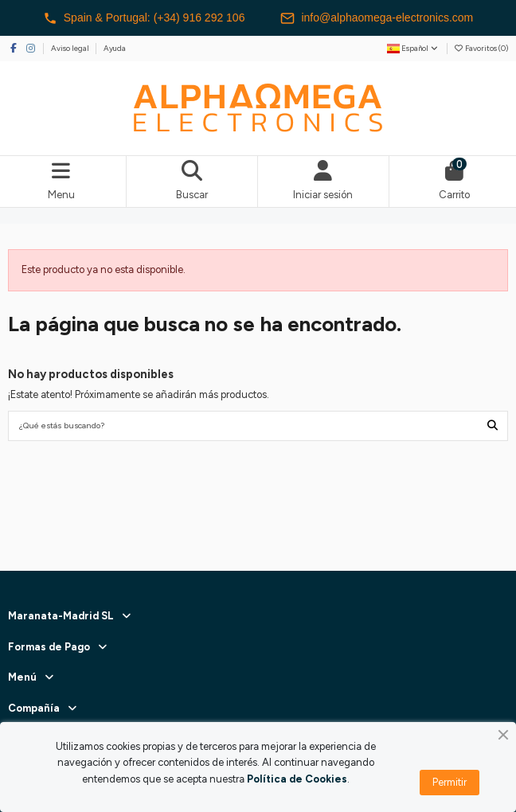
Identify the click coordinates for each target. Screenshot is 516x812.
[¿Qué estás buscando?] (493, 426)
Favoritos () (481, 48)
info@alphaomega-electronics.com (377, 18)
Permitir (450, 782)
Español (413, 48)
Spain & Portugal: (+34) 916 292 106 (144, 18)
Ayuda (115, 48)
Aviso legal (71, 48)
